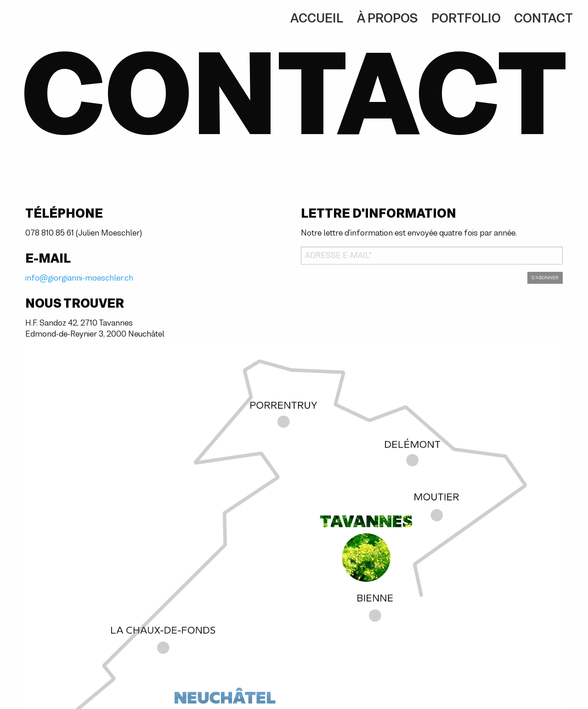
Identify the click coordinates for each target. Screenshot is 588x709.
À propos (387, 18)
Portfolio (466, 18)
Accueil (317, 18)
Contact (543, 18)
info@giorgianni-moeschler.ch (79, 278)
